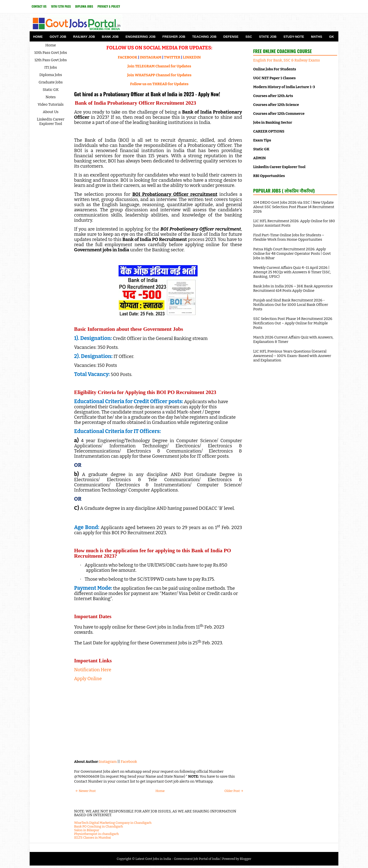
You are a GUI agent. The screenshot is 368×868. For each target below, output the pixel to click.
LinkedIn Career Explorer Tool (51, 121)
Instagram (108, 762)
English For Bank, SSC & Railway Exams (286, 60)
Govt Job (58, 37)
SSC (249, 37)
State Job (268, 37)
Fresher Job (174, 37)
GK (332, 37)
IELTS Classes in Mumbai (92, 838)
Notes (51, 97)
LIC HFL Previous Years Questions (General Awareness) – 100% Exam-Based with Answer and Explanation (292, 356)
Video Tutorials (51, 104)
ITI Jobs (51, 67)
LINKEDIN (192, 57)
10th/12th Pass (61, 6)
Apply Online (88, 679)
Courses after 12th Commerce (279, 114)
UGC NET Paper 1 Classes (274, 78)
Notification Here (93, 670)
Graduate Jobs (51, 82)
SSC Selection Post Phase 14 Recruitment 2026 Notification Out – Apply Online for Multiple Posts (293, 323)
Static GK (51, 90)
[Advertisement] (158, 720)
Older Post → (234, 791)
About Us (51, 112)
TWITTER (172, 57)
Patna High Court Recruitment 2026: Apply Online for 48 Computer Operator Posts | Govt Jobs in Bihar (292, 254)
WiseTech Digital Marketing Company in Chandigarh (113, 823)
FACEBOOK (128, 57)
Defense (231, 37)
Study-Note (294, 37)
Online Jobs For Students (275, 69)
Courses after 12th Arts (273, 96)
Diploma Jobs (84, 6)
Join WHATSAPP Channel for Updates (159, 75)
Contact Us (39, 6)
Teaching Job (204, 37)
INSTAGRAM (151, 57)
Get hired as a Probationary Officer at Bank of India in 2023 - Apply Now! (147, 94)
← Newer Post (86, 791)
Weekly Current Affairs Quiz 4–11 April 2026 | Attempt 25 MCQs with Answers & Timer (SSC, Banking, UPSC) (292, 272)
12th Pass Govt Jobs (51, 60)
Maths (317, 37)
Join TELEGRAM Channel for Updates (159, 66)
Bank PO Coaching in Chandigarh (99, 826)
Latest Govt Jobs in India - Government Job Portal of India (177, 859)
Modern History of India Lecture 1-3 (284, 87)
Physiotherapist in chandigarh (96, 834)
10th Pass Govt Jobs (51, 53)
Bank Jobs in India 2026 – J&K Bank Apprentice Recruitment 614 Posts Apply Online (293, 288)
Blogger (246, 859)
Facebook (129, 762)
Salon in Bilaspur (87, 830)
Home (38, 37)
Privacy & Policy (109, 6)
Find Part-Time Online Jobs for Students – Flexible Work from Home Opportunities (289, 237)
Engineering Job (140, 37)
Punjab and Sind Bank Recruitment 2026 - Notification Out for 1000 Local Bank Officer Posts (291, 305)
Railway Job (84, 37)
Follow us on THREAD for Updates (159, 84)
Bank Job (110, 37)
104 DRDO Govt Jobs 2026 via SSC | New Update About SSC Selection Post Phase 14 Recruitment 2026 (294, 207)
